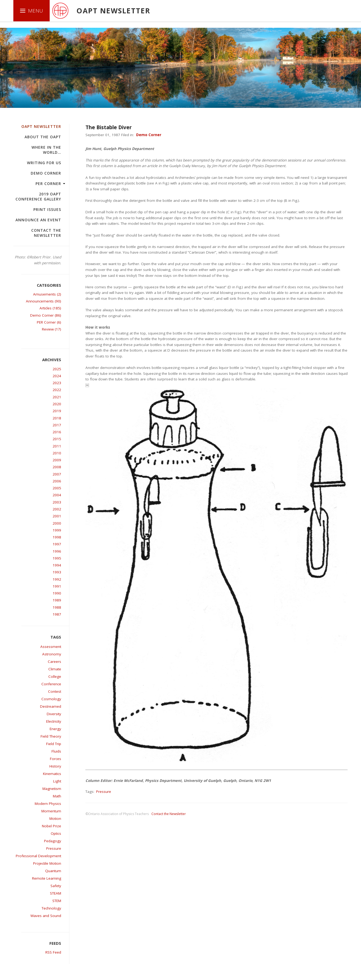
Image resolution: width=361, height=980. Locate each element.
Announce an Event (38, 220)
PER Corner (48, 184)
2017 (57, 425)
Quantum (53, 871)
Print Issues (47, 209)
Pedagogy (53, 841)
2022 (57, 390)
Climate (55, 669)
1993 (57, 572)
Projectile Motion (47, 863)
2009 (57, 460)
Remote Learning (47, 878)
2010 (57, 453)
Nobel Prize (52, 826)
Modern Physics (48, 804)
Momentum (51, 811)
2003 (57, 502)
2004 (57, 495)
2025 (57, 369)
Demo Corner (46, 173)
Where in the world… (46, 150)
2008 (57, 467)
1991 (57, 586)
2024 (57, 376)
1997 (57, 544)
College (55, 676)
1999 (57, 530)
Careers (54, 662)
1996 (57, 551)
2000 (57, 523)
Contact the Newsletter (46, 233)
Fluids (56, 751)
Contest (55, 691)
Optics (56, 833)
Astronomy (52, 654)
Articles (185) (50, 308)
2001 (57, 516)
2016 (57, 432)
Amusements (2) (47, 294)
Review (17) (52, 329)
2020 (57, 404)
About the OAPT (43, 137)
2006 (57, 481)
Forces (56, 759)
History (55, 766)
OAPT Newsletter (41, 126)
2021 (57, 397)
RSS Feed (53, 952)
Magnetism (52, 789)
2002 (57, 509)
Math (57, 796)
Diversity (54, 714)
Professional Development (38, 856)
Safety (56, 886)
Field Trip (54, 744)
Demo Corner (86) (46, 315)
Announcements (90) (44, 301)
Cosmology (51, 699)
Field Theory (51, 736)
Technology (51, 908)
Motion (55, 818)
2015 (57, 439)
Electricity (54, 721)
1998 (57, 537)
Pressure (54, 848)
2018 (57, 418)
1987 (57, 614)
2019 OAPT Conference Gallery (38, 196)
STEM (57, 901)
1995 (57, 558)
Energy (55, 729)
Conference (51, 684)
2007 (57, 474)
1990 (57, 593)
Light (57, 781)
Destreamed (51, 706)
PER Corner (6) (49, 322)
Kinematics (52, 774)
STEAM (56, 893)
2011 (57, 446)
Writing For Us (44, 163)
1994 (57, 565)
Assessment (51, 647)
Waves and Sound (46, 916)
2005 (57, 488)
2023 (57, 383)
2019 (57, 411)
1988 (57, 607)
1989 (57, 600)
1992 (57, 579)
